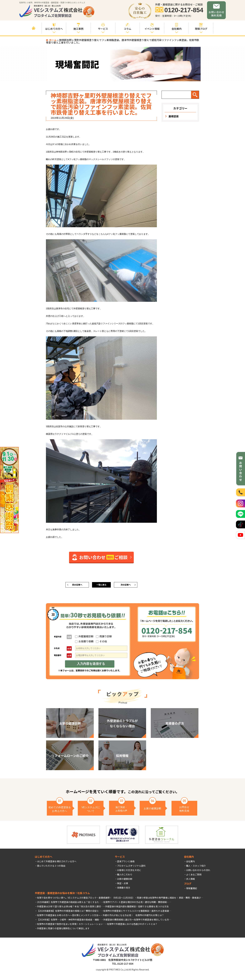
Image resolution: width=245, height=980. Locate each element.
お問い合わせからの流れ (198, 871)
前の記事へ (77, 585)
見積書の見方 (124, 889)
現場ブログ (201, 27)
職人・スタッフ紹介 (196, 867)
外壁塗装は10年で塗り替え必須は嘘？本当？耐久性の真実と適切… (70, 907)
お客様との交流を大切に (129, 871)
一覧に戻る (101, 585)
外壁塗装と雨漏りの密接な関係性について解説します (63, 929)
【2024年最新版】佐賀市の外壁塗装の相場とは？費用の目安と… (69, 912)
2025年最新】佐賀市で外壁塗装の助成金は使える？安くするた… (69, 903)
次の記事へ (126, 585)
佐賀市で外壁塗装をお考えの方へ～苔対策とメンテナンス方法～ (69, 916)
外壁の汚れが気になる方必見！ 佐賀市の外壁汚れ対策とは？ (133, 916)
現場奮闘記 (192, 889)
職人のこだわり (125, 876)
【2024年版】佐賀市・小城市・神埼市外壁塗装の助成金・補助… (69, 921)
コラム (128, 27)
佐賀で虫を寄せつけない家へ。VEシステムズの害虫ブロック (67, 899)
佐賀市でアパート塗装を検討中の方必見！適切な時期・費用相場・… (137, 903)
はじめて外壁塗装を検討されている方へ (57, 862)
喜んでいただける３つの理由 (51, 867)
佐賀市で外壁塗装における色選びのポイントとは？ (132, 925)
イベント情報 (152, 27)
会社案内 (190, 862)
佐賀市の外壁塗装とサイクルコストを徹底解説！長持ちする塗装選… (137, 912)
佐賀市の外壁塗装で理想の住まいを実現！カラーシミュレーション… (71, 925)
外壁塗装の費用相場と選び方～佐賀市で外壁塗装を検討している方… (137, 921)
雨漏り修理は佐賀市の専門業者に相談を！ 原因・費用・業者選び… (170, 899)
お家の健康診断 (125, 880)
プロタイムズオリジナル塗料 (131, 867)
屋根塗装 (174, 116)
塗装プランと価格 (126, 862)
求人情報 (190, 880)
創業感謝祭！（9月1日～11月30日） (117, 899)
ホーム (53, 40)
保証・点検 (122, 884)
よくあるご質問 (194, 876)
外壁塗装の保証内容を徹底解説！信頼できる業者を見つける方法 (137, 907)
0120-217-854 (184, 10)
